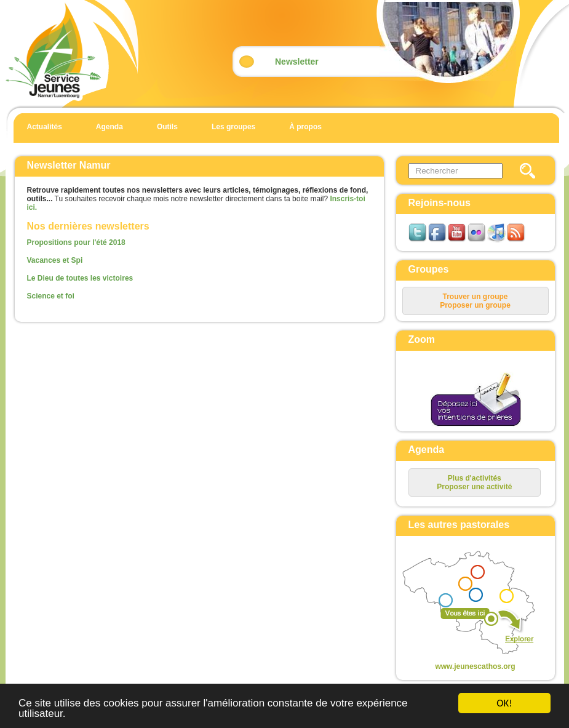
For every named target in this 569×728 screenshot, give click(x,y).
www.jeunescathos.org (475, 666)
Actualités (45, 127)
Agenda (109, 127)
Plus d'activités (475, 478)
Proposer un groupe (475, 305)
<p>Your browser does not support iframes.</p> (465, 604)
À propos (305, 127)
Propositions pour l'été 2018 (76, 242)
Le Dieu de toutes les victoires (80, 278)
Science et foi (51, 296)
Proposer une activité (474, 487)
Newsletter (297, 62)
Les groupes (233, 127)
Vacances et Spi (55, 260)
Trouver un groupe (475, 297)
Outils (167, 127)
